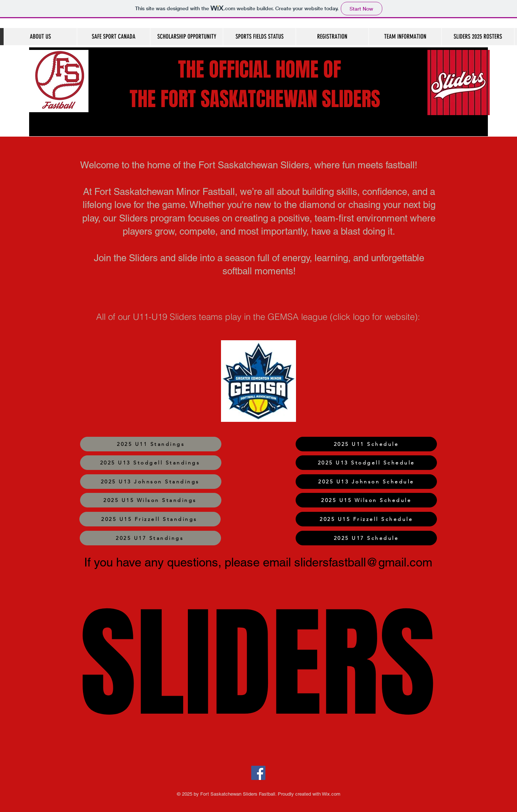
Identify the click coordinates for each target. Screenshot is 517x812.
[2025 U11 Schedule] (366, 444)
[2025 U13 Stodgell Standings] (151, 463)
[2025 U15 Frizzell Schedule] (366, 519)
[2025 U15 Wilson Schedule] (366, 500)
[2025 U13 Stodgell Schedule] (366, 463)
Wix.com (331, 794)
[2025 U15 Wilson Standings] (151, 500)
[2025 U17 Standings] (150, 538)
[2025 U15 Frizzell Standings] (150, 519)
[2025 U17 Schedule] (366, 538)
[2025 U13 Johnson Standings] (151, 482)
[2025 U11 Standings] (151, 444)
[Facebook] (258, 773)
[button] (405, 37)
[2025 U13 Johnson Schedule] (366, 482)
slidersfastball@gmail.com (363, 562)
